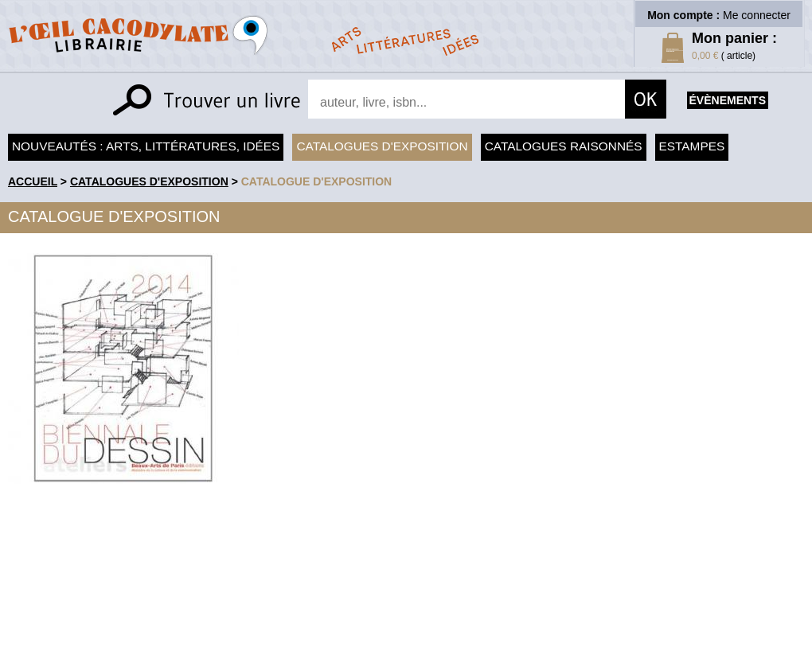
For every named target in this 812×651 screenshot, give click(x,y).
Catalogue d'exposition (317, 181)
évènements (728, 100)
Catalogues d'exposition (382, 146)
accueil (33, 181)
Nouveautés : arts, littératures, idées (146, 146)
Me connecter (757, 15)
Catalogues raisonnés (564, 146)
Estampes (692, 146)
